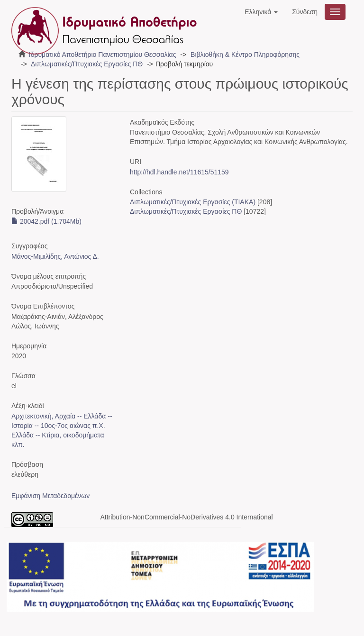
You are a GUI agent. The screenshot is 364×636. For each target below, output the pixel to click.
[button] (261, 12)
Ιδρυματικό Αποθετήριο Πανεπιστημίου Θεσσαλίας (103, 55)
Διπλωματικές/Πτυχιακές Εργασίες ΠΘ (87, 64)
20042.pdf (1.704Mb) (46, 221)
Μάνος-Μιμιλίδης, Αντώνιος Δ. (55, 256)
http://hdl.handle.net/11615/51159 (179, 172)
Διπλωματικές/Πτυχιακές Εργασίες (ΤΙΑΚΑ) (193, 202)
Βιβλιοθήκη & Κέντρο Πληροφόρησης (245, 55)
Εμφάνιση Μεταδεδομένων (50, 496)
